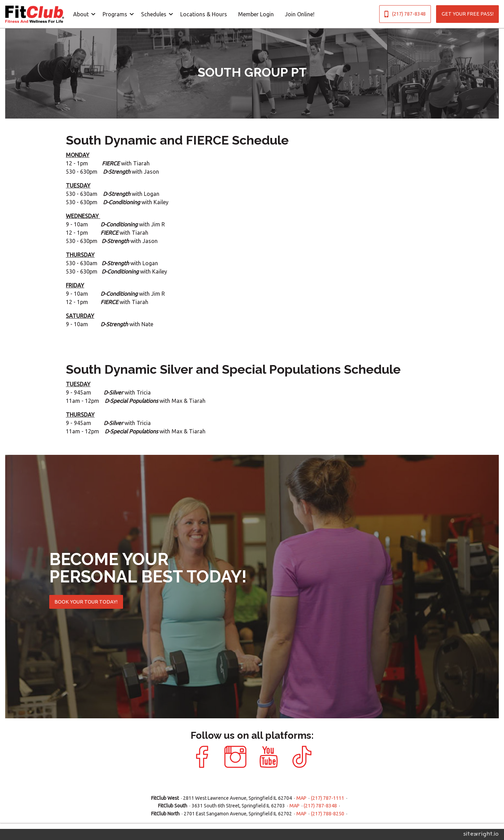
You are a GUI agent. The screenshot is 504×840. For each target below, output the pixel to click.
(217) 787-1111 (328, 798)
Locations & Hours (204, 14)
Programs (115, 14)
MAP (301, 798)
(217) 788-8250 (328, 814)
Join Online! (300, 14)
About (81, 14)
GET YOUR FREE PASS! (468, 14)
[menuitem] (82, 14)
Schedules (154, 14)
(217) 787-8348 (405, 14)
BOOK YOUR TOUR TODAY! (86, 602)
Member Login (256, 14)
